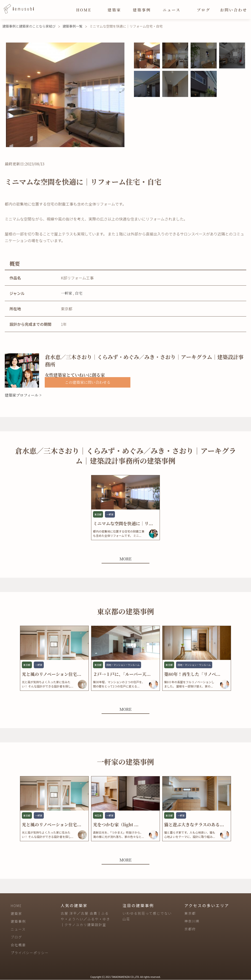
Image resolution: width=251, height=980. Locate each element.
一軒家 (67, 293)
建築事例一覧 (73, 26)
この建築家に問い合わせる (88, 382)
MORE (125, 559)
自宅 (79, 293)
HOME (84, 10)
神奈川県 (192, 922)
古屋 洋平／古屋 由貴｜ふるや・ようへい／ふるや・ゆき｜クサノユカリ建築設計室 (85, 919)
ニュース (172, 10)
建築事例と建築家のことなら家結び (29, 26)
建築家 (114, 10)
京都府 (190, 929)
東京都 (190, 914)
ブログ (204, 10)
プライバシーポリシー (30, 953)
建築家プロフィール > (23, 395)
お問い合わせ (234, 10)
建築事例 (142, 10)
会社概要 (18, 945)
